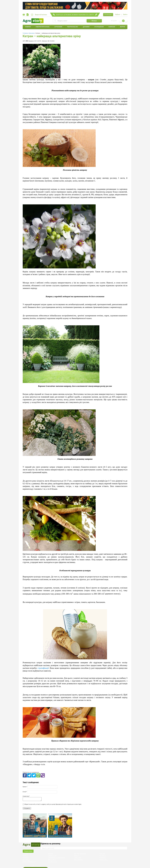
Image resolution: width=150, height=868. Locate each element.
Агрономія (58, 27)
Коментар (26, 796)
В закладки (108, 15)
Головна (25, 33)
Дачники (86, 27)
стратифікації (43, 668)
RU (112, 21)
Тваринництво (73, 27)
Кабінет (118, 15)
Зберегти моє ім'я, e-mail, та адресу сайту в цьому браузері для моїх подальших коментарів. (53, 805)
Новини (28, 27)
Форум (122, 27)
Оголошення (99, 27)
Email (24, 792)
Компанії (112, 27)
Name (24, 787)
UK (116, 21)
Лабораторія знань (43, 27)
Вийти (125, 15)
